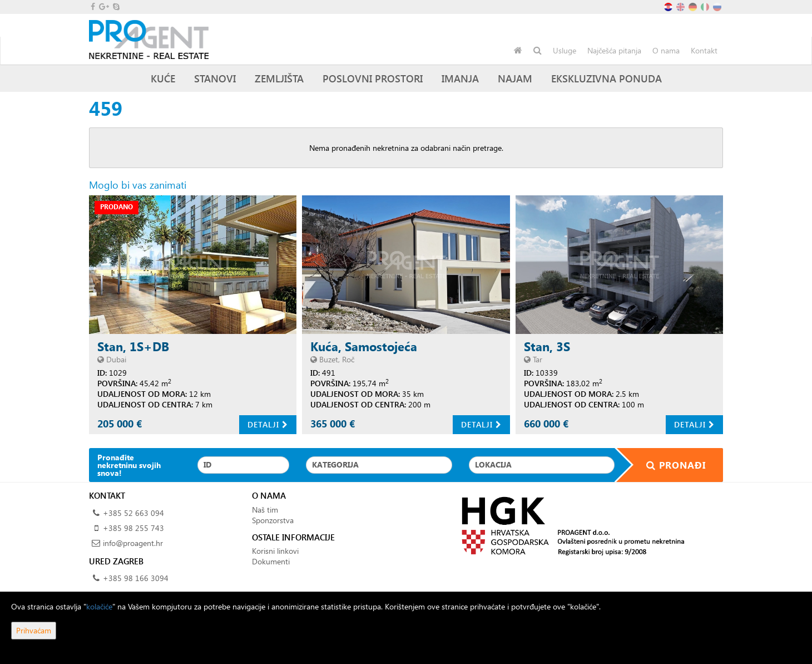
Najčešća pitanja (614, 50)
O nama (666, 50)
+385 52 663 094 (133, 513)
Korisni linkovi (275, 551)
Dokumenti (271, 561)
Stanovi (215, 78)
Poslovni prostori (373, 78)
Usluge (565, 50)
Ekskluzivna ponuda (606, 78)
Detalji (268, 424)
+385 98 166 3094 (136, 578)
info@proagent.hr (133, 543)
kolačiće (99, 606)
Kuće (163, 78)
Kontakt (704, 50)
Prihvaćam (34, 630)
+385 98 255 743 (133, 528)
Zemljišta (279, 78)
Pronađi (669, 465)
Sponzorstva (273, 520)
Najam (515, 78)
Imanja (460, 78)
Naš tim (265, 510)
